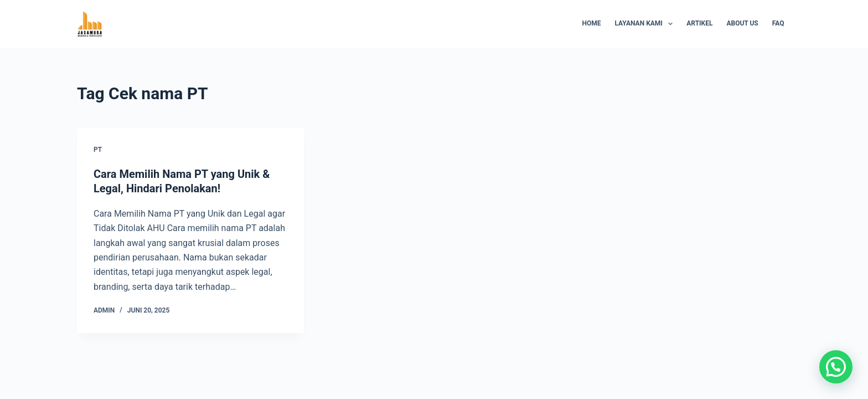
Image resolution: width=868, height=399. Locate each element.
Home (591, 23)
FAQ (778, 23)
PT (98, 150)
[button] (836, 367)
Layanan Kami (646, 24)
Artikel (699, 23)
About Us (742, 23)
